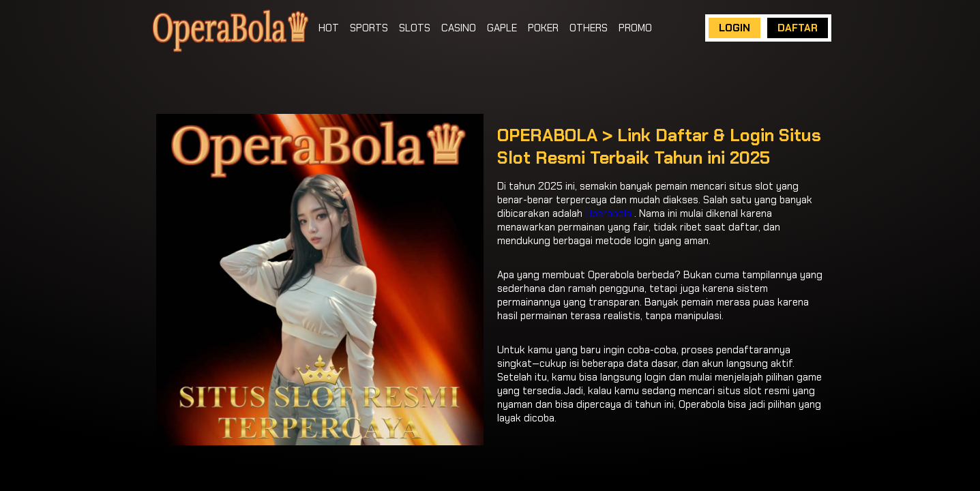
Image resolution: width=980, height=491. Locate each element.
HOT (329, 28)
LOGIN (734, 28)
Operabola (608, 213)
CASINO (459, 28)
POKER (543, 28)
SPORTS (369, 28)
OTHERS (589, 28)
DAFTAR (798, 28)
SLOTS (415, 28)
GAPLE (502, 28)
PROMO (635, 28)
